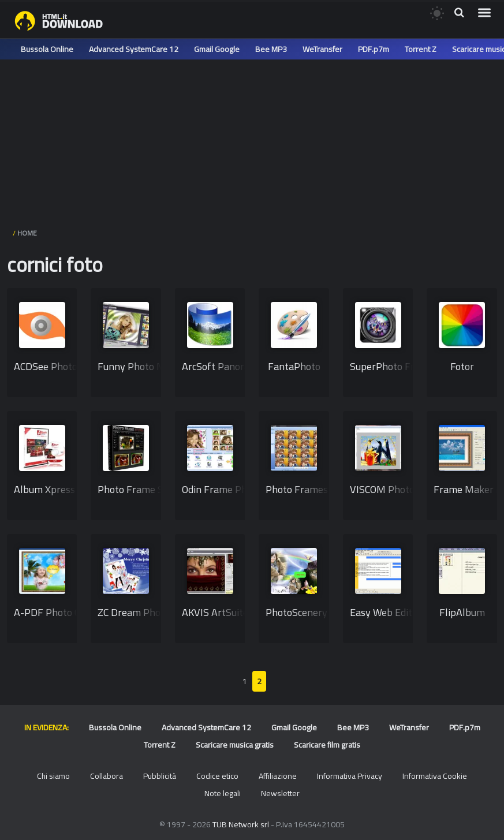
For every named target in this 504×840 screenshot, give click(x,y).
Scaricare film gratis (327, 745)
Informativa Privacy (350, 776)
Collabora (107, 776)
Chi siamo (53, 776)
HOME (27, 233)
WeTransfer (322, 49)
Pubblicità (160, 776)
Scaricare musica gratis (235, 745)
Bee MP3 (271, 49)
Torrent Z (421, 49)
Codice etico (217, 776)
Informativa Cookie (435, 776)
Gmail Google (217, 49)
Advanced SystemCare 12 (134, 49)
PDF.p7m (374, 49)
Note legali (223, 793)
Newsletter (280, 793)
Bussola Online (47, 49)
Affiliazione (278, 776)
